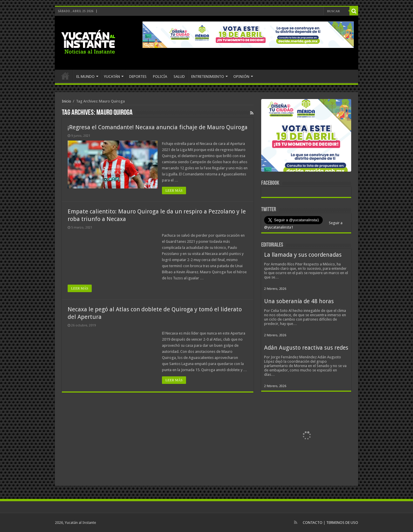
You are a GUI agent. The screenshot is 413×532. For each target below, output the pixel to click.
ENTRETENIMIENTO (208, 77)
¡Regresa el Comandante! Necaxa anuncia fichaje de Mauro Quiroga (158, 127)
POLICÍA (160, 77)
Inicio (66, 101)
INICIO (65, 76)
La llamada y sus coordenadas (303, 255)
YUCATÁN (112, 77)
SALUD (179, 77)
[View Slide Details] (306, 136)
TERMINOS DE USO (342, 523)
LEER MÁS (174, 190)
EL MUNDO (85, 77)
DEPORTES (138, 77)
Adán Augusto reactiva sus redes (306, 348)
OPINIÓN (241, 77)
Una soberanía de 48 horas (299, 301)
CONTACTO (313, 523)
